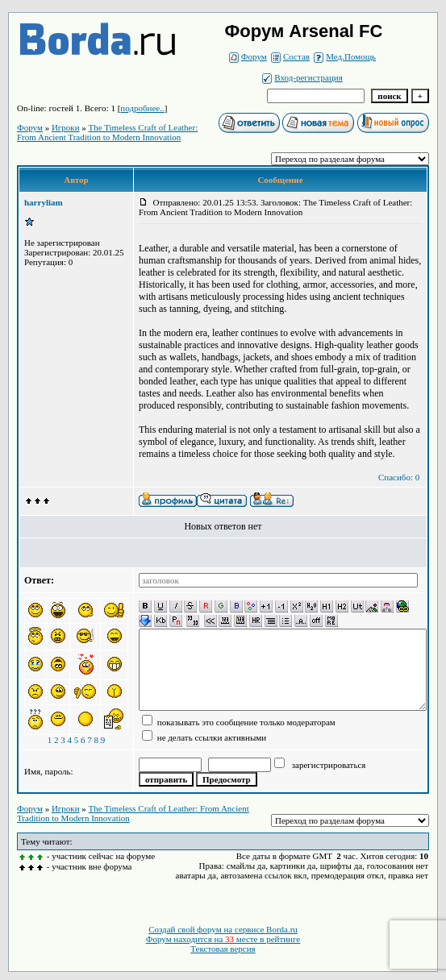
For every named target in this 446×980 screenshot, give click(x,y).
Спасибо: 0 (399, 477)
